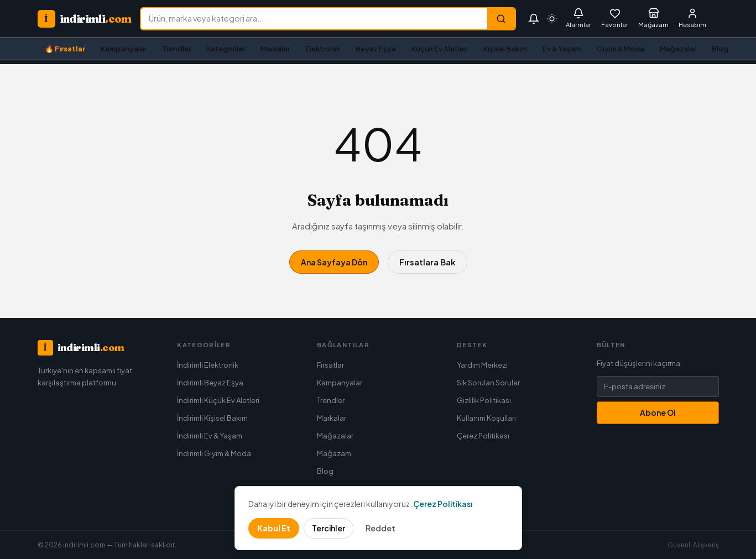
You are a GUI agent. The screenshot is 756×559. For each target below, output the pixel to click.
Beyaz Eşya (376, 49)
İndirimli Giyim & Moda (214, 453)
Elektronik (323, 49)
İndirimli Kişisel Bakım (212, 418)
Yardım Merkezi (482, 365)
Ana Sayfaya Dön (334, 262)
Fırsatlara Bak (427, 262)
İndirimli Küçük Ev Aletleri (218, 400)
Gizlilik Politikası (484, 400)
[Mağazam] (653, 19)
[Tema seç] (552, 19)
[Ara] (501, 19)
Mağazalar (678, 49)
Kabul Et (274, 528)
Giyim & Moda (621, 49)
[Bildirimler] (534, 19)
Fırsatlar (330, 365)
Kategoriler (226, 49)
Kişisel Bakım (505, 49)
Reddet (380, 528)
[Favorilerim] (615, 19)
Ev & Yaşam (562, 49)
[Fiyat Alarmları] (578, 19)
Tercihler (329, 528)
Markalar (275, 49)
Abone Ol (658, 412)
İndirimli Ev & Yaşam (210, 436)
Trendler (176, 49)
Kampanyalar (124, 49)
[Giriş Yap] (692, 19)
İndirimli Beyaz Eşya (210, 383)
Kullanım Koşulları (486, 418)
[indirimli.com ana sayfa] (85, 19)
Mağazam (334, 453)
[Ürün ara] (314, 19)
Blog (720, 49)
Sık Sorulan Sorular (488, 383)
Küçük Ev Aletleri (440, 49)
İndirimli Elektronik (208, 365)
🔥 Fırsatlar (65, 49)
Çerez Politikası (483, 436)
